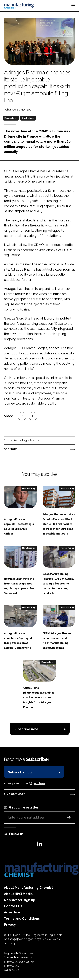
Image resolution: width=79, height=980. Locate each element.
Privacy (10, 925)
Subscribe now (26, 729)
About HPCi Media (18, 894)
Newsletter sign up (20, 900)
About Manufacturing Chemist (28, 888)
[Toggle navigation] (73, 6)
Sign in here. (38, 783)
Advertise (12, 912)
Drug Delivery (28, 118)
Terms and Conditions (22, 919)
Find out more (15, 794)
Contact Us (13, 906)
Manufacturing (11, 118)
